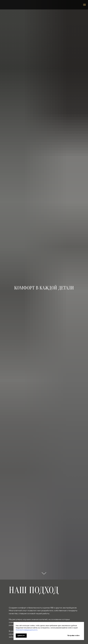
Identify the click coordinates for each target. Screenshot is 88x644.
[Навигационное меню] (84, 5)
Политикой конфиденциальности (27, 630)
